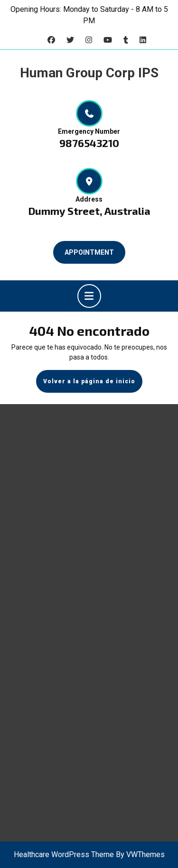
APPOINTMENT (89, 252)
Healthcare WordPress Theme (64, 854)
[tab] (89, 296)
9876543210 (89, 143)
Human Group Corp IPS (89, 73)
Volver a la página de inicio (93, 385)
